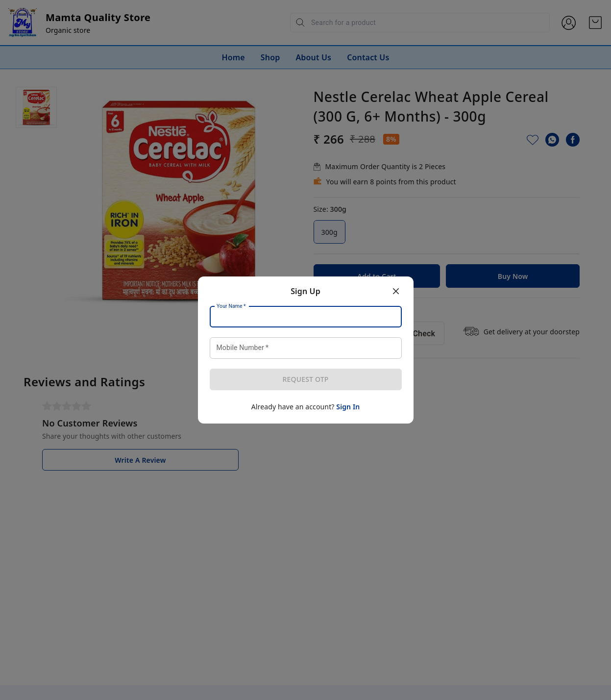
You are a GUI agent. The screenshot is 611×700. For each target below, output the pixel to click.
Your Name (231, 306)
